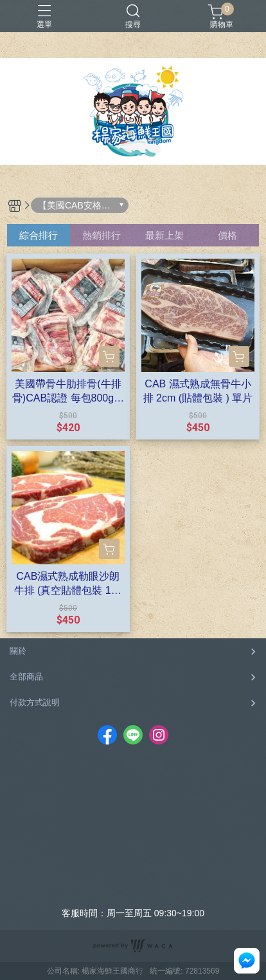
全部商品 (26, 677)
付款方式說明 (35, 702)
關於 (18, 651)
